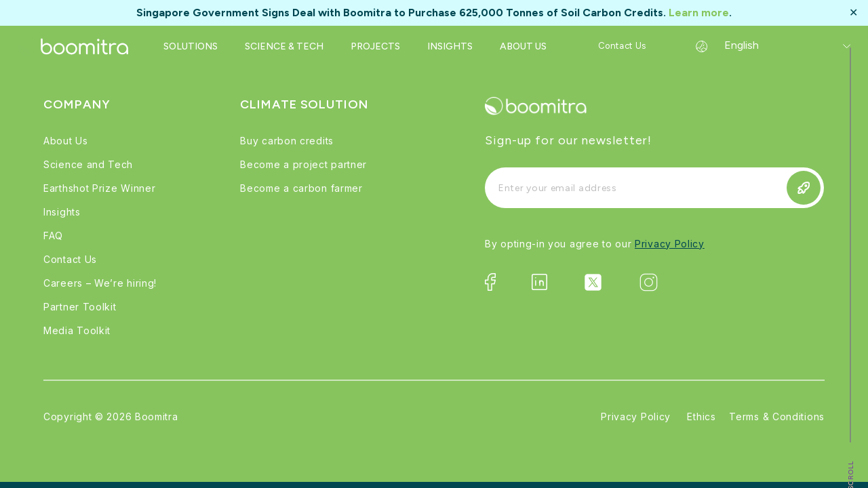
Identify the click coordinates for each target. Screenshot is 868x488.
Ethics (701, 416)
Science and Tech (88, 164)
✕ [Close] (853, 13)
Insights (62, 212)
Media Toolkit (77, 330)
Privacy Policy (670, 244)
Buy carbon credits (287, 141)
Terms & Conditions (777, 416)
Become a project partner (303, 164)
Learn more (699, 13)
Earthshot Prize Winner (99, 188)
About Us (66, 141)
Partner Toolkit (80, 307)
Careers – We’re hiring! (100, 283)
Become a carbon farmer (301, 188)
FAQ (53, 236)
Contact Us (70, 259)
